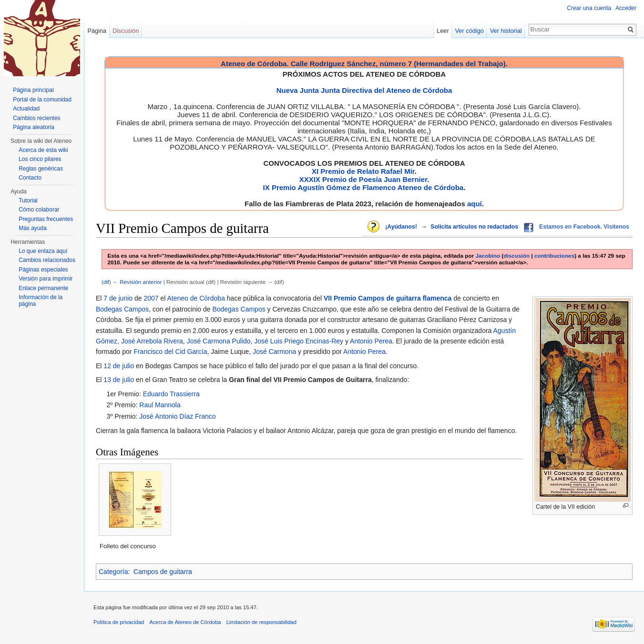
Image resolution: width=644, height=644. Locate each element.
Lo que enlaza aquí (43, 251)
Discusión (126, 31)
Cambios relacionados (47, 260)
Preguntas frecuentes (46, 219)
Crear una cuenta (589, 8)
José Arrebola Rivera (152, 341)
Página (97, 31)
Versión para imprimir (46, 279)
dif (106, 282)
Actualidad (26, 109)
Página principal (33, 90)
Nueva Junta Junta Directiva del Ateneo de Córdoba (364, 90)
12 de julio (119, 366)
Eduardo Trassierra (171, 394)
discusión (516, 256)
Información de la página (41, 301)
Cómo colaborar (39, 210)
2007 (151, 298)
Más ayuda (33, 228)
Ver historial (506, 31)
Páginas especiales (43, 270)
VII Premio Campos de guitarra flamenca (388, 298)
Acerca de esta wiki (43, 150)
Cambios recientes (36, 118)
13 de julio (119, 380)
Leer (443, 31)
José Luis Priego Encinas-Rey (299, 341)
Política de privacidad (119, 622)
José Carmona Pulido (219, 341)
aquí (475, 204)
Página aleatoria (34, 127)
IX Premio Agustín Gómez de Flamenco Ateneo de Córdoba (363, 187)
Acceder (626, 8)
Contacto (30, 178)
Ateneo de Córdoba (196, 298)
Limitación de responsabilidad (261, 622)
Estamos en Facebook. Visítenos (584, 227)
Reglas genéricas (41, 169)
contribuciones (554, 256)
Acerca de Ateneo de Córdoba (185, 622)
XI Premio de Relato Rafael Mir (363, 171)
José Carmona (274, 352)
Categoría (113, 572)
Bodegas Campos (122, 309)
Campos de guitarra (163, 572)
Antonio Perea (371, 341)
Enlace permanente (43, 288)
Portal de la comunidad (42, 100)
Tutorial (28, 201)
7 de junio (118, 298)
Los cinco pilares (40, 159)
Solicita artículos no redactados (474, 227)
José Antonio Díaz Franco (177, 416)
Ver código (470, 31)
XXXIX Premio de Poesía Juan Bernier (363, 179)
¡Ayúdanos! (401, 227)
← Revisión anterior (137, 282)
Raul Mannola (160, 405)
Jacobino (488, 256)
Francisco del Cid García (170, 352)
